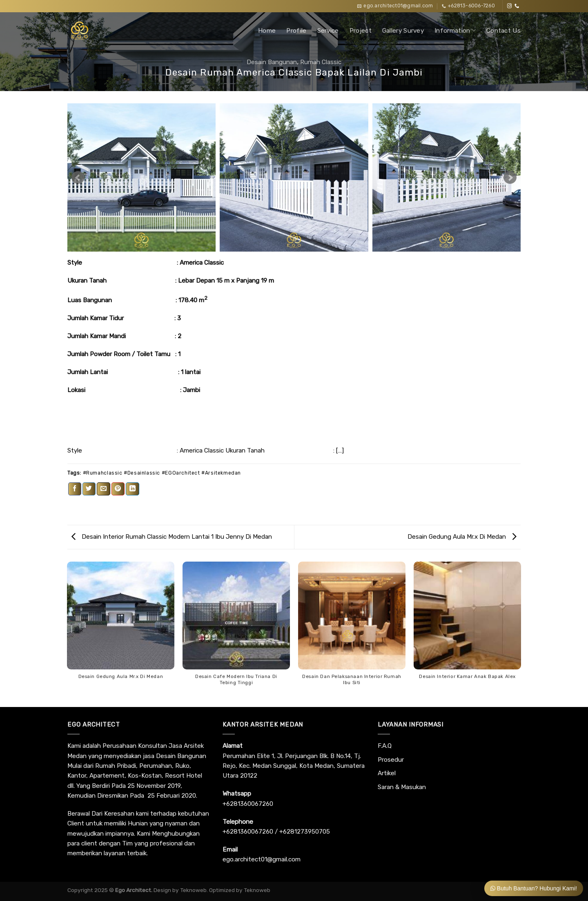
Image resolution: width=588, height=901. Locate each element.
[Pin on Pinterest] (118, 489)
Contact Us (503, 31)
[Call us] (517, 6)
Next (510, 178)
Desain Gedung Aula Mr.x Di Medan (462, 537)
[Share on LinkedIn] (132, 489)
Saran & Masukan (402, 787)
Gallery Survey (403, 31)
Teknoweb (193, 890)
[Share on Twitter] (89, 489)
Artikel (387, 773)
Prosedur (391, 760)
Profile (296, 31)
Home (267, 31)
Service (328, 31)
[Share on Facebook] (75, 489)
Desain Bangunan (272, 62)
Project (361, 31)
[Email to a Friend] (103, 489)
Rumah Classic (321, 62)
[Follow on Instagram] (509, 6)
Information (455, 30)
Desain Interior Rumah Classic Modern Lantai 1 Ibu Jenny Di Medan (172, 537)
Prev (78, 178)
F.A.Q (385, 746)
